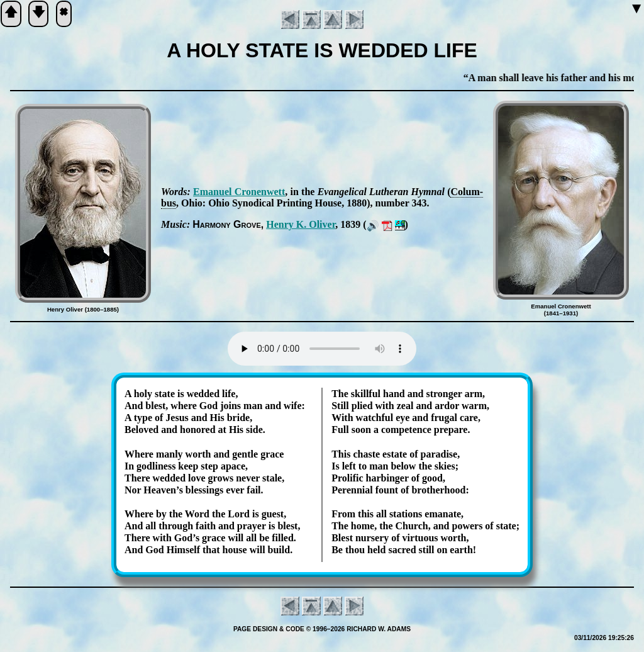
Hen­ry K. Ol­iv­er (301, 224)
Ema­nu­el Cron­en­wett (239, 192)
